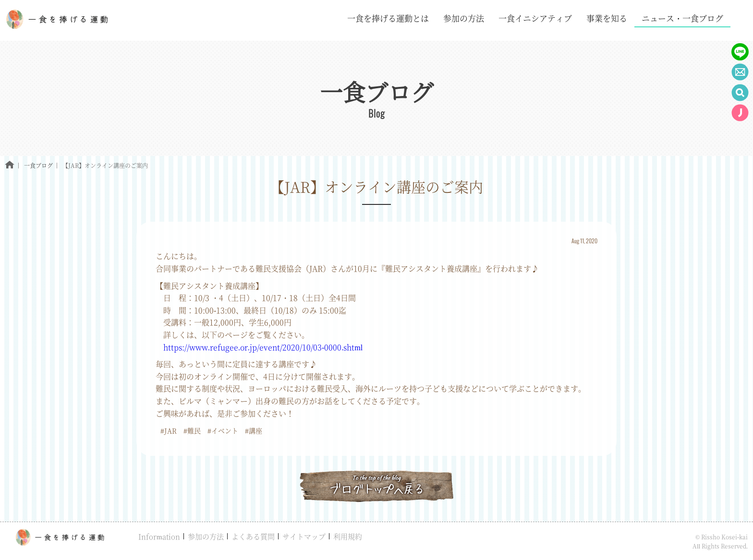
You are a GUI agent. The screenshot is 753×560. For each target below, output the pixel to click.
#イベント (223, 430)
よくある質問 (253, 536)
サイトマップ (304, 536)
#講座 (254, 430)
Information (159, 536)
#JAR (169, 430)
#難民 (192, 430)
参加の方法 (206, 536)
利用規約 (348, 536)
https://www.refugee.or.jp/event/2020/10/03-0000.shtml (263, 347)
